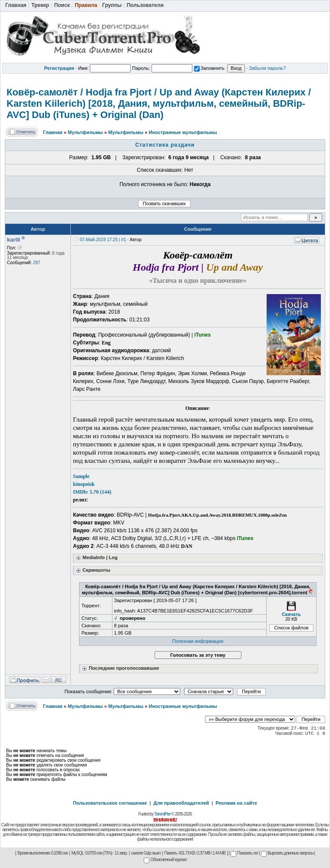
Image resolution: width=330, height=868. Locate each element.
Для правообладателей (181, 803)
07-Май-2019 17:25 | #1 (103, 240)
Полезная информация (198, 641)
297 (37, 263)
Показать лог (244, 853)
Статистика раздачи (165, 145)
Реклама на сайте (236, 803)
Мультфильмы (85, 132)
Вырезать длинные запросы (287, 853)
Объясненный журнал (165, 860)
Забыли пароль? (267, 68)
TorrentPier (162, 814)
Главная (53, 132)
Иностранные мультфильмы (183, 132)
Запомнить (209, 68)
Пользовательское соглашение (110, 803)
